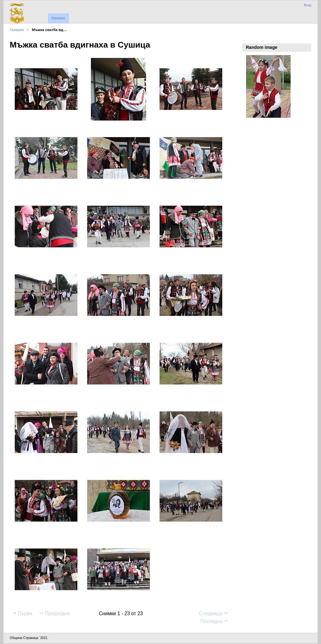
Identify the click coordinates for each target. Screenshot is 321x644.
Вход (308, 5)
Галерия (17, 30)
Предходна (54, 613)
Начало (58, 18)
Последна (215, 621)
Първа (22, 613)
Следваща (214, 613)
